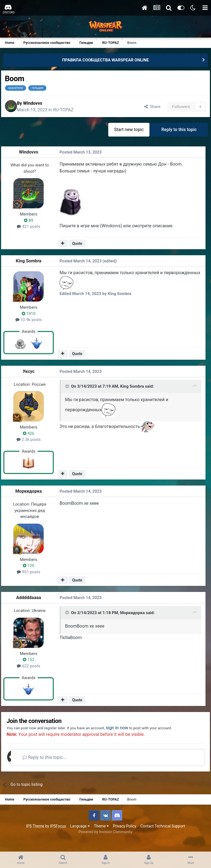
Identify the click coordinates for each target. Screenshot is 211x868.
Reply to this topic (178, 133)
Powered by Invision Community (105, 843)
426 (32, 436)
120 (32, 569)
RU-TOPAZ (71, 112)
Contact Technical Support (163, 838)
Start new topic (125, 133)
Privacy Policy (125, 838)
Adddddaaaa (32, 601)
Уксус (32, 374)
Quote (79, 246)
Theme (101, 838)
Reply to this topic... (57, 769)
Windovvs (41, 105)
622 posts (32, 669)
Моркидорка (32, 494)
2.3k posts (32, 442)
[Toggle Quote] (67, 391)
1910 (32, 316)
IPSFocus (58, 838)
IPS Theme (35, 838)
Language (80, 838)
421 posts (32, 230)
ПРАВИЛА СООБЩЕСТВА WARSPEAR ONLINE (105, 60)
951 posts (32, 575)
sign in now (138, 732)
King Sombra (32, 264)
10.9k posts (32, 323)
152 (32, 663)
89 (32, 224)
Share (147, 108)
